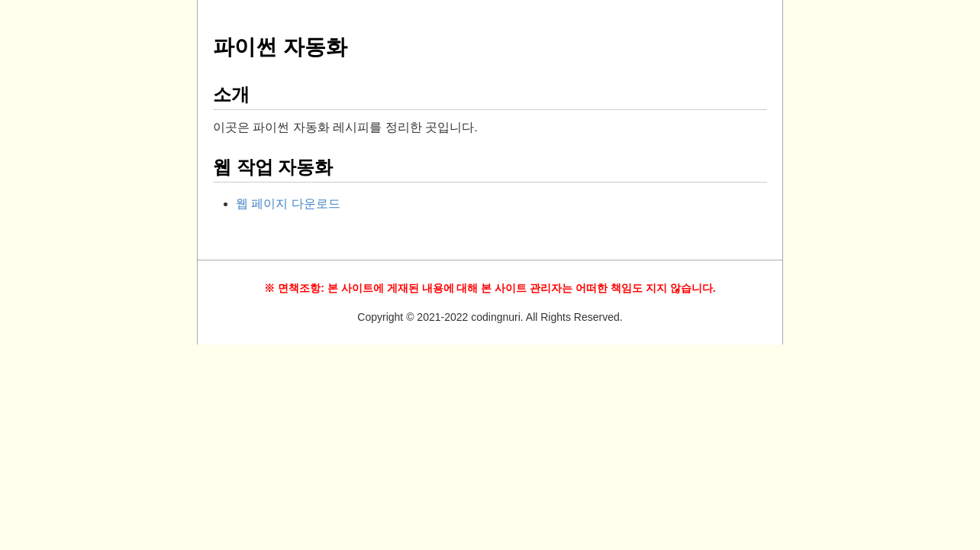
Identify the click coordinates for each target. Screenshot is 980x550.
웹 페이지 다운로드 (288, 204)
